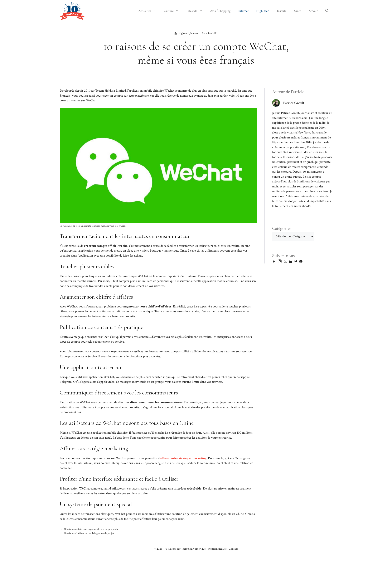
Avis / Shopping (220, 11)
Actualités (149, 11)
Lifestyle (196, 11)
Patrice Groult (294, 103)
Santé (298, 11)
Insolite (282, 11)
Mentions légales (217, 549)
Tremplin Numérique (193, 549)
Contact (233, 549)
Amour (313, 11)
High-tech (263, 11)
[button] (327, 11)
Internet (243, 11)
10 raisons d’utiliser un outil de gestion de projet (89, 533)
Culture (173, 11)
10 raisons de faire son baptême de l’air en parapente (91, 529)
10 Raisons (170, 549)
